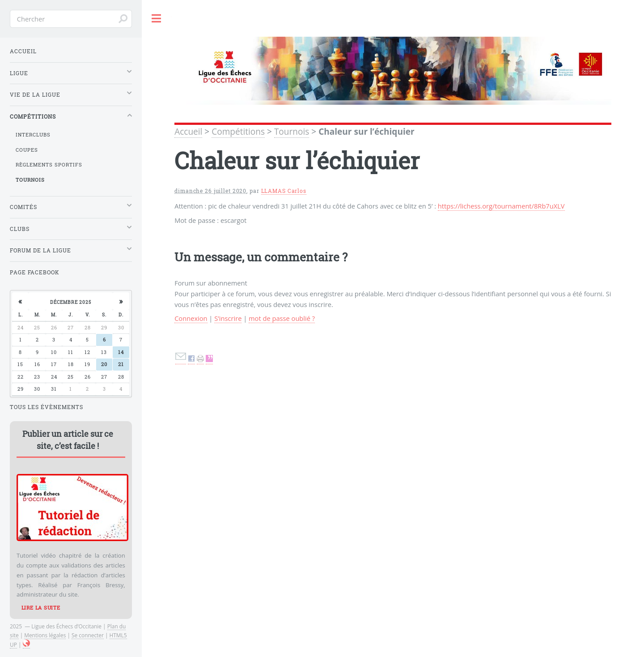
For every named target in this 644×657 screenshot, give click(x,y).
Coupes (27, 150)
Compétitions (238, 132)
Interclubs (33, 135)
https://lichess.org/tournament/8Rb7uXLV (501, 206)
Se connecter (88, 635)
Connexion (191, 318)
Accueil (188, 132)
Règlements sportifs (49, 165)
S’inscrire (228, 318)
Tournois (292, 132)
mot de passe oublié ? (282, 318)
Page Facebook (35, 272)
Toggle (157, 19)
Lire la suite (41, 608)
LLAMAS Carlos (284, 191)
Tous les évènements (47, 407)
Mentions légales (45, 635)
